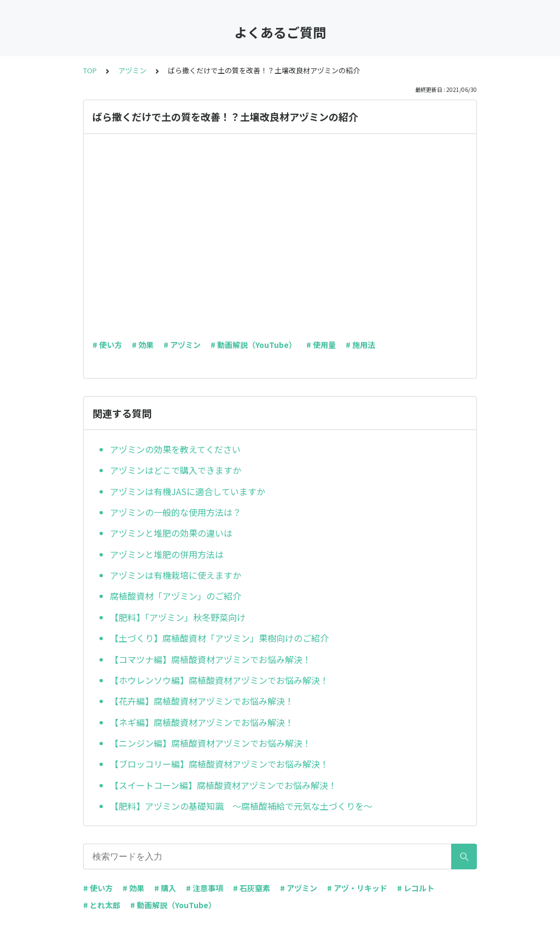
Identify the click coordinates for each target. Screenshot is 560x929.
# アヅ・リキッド (357, 888)
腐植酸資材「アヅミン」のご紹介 (176, 596)
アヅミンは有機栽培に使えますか (176, 575)
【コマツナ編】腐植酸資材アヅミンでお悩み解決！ (211, 659)
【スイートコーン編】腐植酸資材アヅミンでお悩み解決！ (223, 785)
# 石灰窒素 (252, 888)
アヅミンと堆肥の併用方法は (167, 554)
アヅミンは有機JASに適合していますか (188, 491)
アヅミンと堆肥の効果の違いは (171, 533)
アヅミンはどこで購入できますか (176, 470)
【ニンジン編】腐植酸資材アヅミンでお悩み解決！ (211, 743)
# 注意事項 (205, 888)
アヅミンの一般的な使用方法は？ (176, 512)
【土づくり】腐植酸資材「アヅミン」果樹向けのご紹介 (219, 638)
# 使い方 (107, 345)
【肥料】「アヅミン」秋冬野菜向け (178, 617)
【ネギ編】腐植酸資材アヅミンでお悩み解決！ (202, 722)
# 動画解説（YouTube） (253, 345)
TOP (90, 70)
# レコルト (416, 888)
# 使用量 (321, 345)
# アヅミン (182, 345)
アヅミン (132, 70)
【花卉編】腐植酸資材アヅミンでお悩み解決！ (202, 701)
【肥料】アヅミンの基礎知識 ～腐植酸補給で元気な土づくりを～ (241, 806)
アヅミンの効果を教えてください (175, 449)
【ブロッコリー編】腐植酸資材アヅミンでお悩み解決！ (219, 764)
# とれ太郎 (102, 905)
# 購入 (165, 888)
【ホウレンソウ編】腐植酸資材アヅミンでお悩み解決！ (219, 680)
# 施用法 (360, 345)
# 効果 (143, 345)
